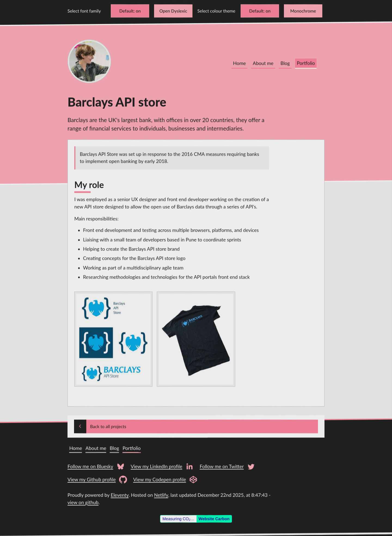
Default (256, 11)
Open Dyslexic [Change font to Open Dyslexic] (173, 11)
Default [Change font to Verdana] (126, 11)
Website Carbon (214, 519)
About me (263, 63)
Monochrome (303, 11)
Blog (285, 63)
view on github (83, 502)
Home (239, 63)
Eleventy (120, 495)
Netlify (161, 495)
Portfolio (306, 63)
